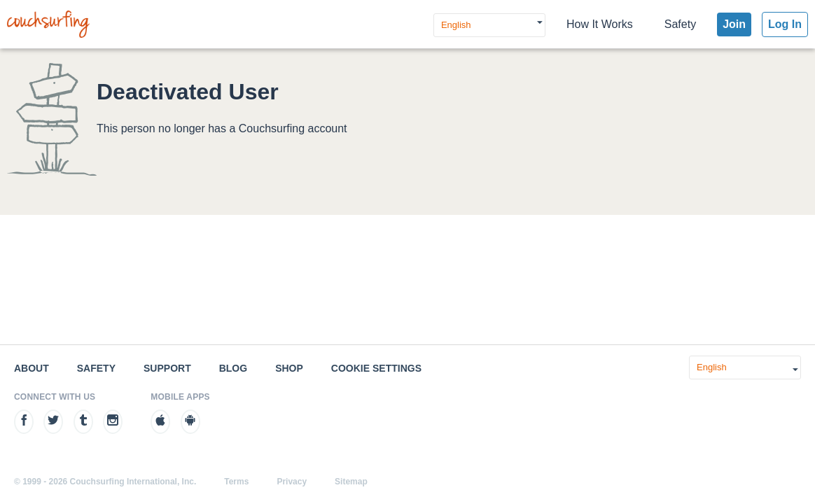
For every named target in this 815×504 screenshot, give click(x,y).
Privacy (292, 482)
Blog (233, 368)
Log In (785, 24)
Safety (680, 24)
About (32, 368)
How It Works (600, 24)
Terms (236, 482)
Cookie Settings (376, 368)
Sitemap (351, 482)
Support (167, 368)
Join (734, 24)
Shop (289, 368)
